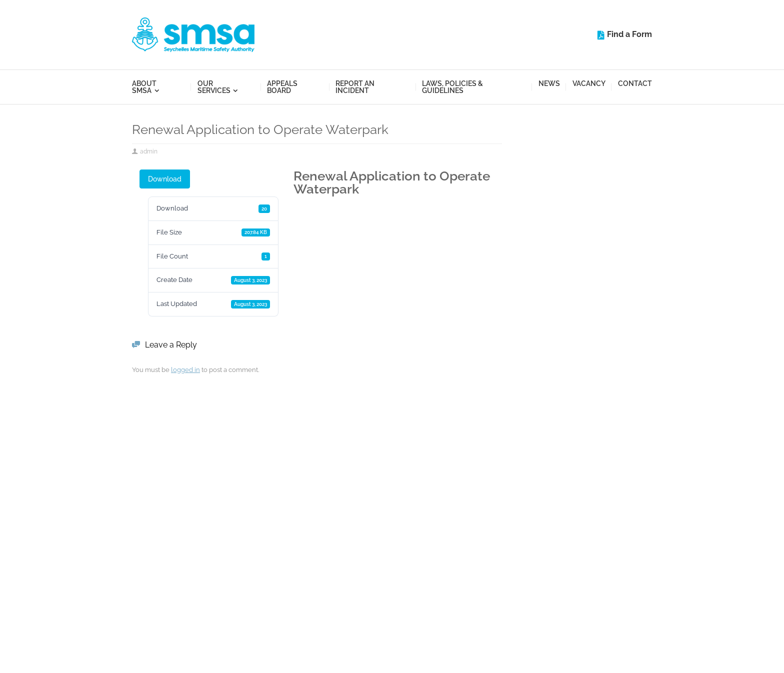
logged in (185, 370)
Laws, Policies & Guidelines (452, 87)
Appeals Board (282, 87)
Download (165, 179)
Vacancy (589, 83)
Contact (635, 83)
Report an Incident (355, 87)
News (549, 83)
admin (149, 151)
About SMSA (144, 87)
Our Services (214, 87)
